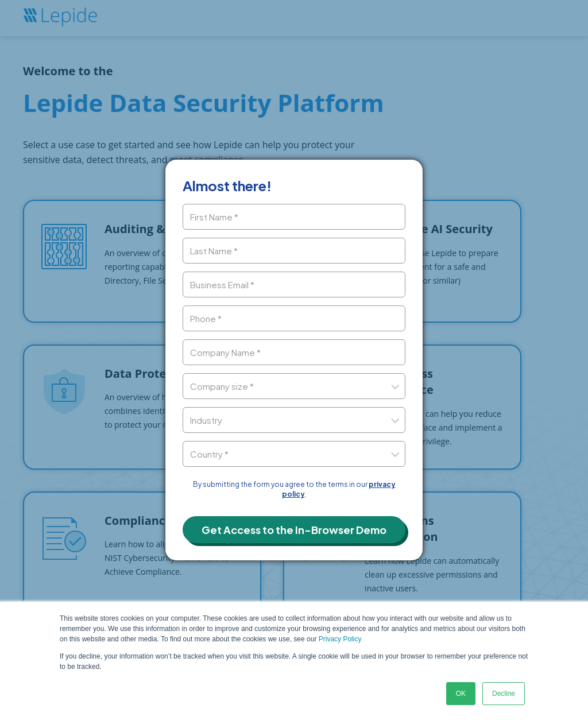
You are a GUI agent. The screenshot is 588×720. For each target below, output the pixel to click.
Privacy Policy (340, 639)
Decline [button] (504, 694)
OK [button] (461, 694)
